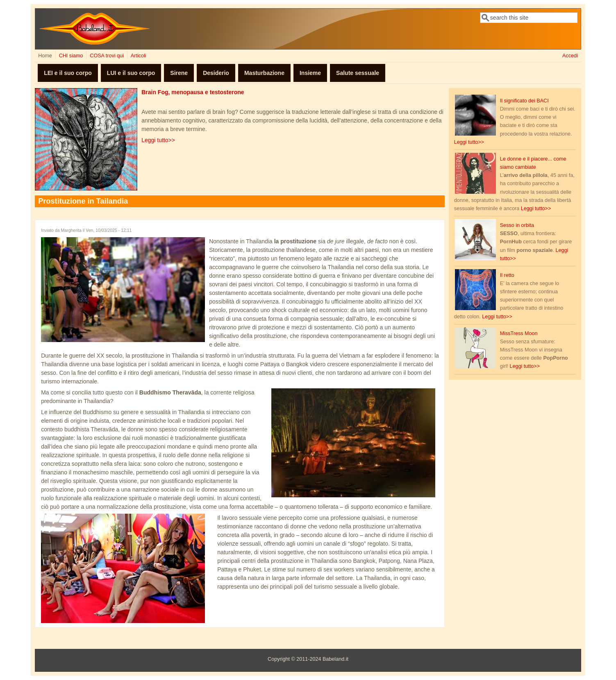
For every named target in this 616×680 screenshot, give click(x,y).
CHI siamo (71, 56)
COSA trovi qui (107, 56)
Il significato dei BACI (524, 101)
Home (45, 56)
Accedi (570, 56)
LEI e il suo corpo (68, 73)
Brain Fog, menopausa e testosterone (193, 92)
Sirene (179, 73)
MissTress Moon (519, 333)
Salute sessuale (358, 73)
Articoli (139, 56)
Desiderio (216, 73)
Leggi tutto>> (158, 140)
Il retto (507, 275)
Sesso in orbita (517, 225)
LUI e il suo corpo (131, 73)
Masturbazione (264, 73)
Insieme (310, 73)
